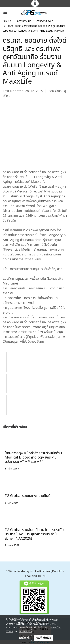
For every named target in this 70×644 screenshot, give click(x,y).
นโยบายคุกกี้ (26, 631)
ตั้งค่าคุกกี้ (24, 638)
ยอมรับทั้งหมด (43, 638)
